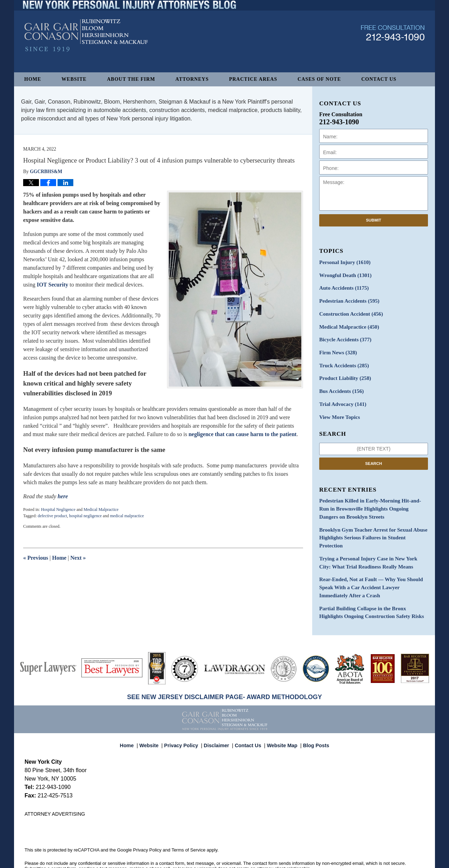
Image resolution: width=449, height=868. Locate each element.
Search (374, 455)
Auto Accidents (342, 287)
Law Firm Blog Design (391, 860)
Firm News (337, 348)
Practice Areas (253, 79)
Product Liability (343, 373)
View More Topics (338, 410)
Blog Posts (312, 719)
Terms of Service (189, 827)
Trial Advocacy (341, 397)
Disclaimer (218, 719)
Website (74, 79)
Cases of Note (319, 79)
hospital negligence (85, 516)
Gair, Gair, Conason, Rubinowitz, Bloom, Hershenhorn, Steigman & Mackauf (140, 859)
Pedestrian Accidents (347, 299)
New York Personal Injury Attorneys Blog (86, 50)
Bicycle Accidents (343, 336)
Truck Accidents (342, 360)
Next (78, 558)
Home (33, 79)
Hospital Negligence (58, 509)
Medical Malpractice (101, 509)
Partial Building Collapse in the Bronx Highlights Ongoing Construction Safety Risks (371, 590)
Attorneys (192, 79)
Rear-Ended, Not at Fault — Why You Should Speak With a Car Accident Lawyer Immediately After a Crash (370, 567)
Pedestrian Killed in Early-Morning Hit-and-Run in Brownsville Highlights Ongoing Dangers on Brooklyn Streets (373, 500)
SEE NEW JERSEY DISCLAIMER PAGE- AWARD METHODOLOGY (224, 674)
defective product (52, 516)
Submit (374, 220)
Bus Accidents (340, 385)
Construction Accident (349, 311)
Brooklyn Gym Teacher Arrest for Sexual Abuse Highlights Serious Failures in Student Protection (371, 524)
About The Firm (131, 79)
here (63, 496)
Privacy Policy (185, 719)
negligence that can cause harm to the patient (242, 434)
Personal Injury (343, 262)
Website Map (280, 719)
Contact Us (379, 79)
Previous (36, 558)
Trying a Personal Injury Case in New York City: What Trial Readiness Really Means (370, 543)
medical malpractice (127, 516)
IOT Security (53, 285)
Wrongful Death (343, 274)
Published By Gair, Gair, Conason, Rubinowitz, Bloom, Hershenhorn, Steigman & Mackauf (393, 47)
